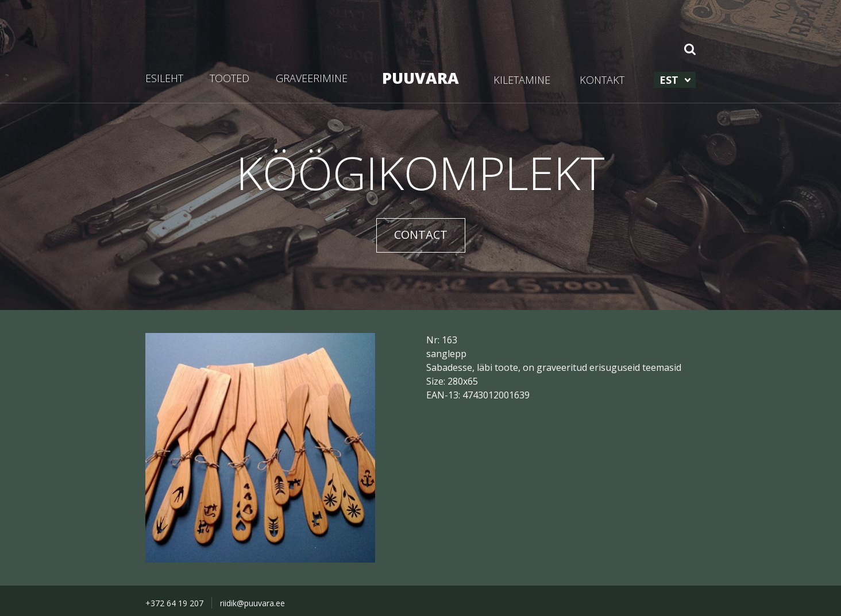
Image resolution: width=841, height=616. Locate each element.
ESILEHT (164, 78)
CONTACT (421, 235)
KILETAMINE (522, 80)
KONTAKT (602, 80)
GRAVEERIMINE (312, 78)
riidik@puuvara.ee (252, 603)
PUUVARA (420, 78)
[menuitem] (675, 80)
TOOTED (229, 78)
